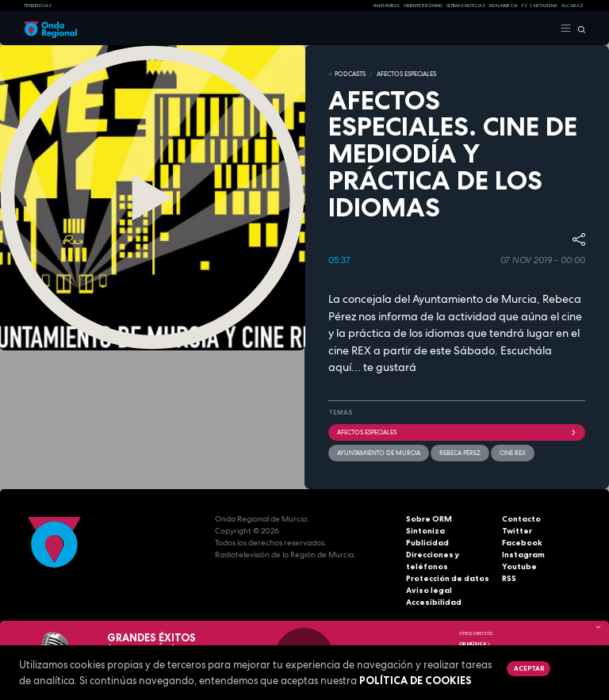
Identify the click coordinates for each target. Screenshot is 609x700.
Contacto (521, 519)
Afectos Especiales (406, 74)
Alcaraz (573, 6)
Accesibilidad (434, 602)
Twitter (517, 531)
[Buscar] (578, 29)
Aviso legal (429, 590)
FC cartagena (540, 6)
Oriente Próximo (423, 6)
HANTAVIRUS (387, 6)
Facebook (522, 543)
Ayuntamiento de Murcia (379, 453)
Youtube (519, 566)
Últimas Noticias (466, 6)
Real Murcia (504, 6)
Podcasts (350, 74)
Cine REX (513, 453)
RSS (509, 578)
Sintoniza (425, 531)
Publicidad (427, 543)
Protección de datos (448, 578)
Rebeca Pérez (460, 453)
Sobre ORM (429, 519)
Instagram (523, 555)
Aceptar (529, 668)
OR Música (475, 644)
